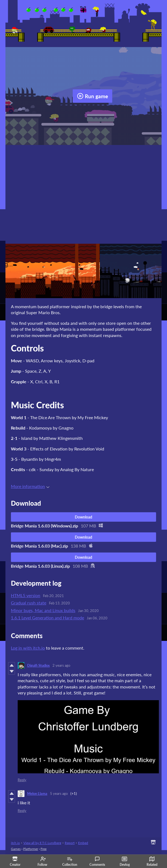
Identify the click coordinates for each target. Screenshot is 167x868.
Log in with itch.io (28, 648)
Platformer (31, 849)
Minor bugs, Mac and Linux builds (43, 610)
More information (30, 486)
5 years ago (59, 793)
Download (83, 517)
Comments (97, 861)
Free (44, 849)
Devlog (125, 861)
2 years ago (61, 665)
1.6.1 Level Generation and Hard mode (47, 618)
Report (70, 843)
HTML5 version (26, 595)
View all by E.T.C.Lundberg (42, 843)
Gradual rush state (29, 603)
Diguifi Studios (38, 665)
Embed (83, 843)
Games (16, 849)
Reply (22, 780)
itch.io (15, 843)
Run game (92, 96)
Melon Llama (37, 793)
